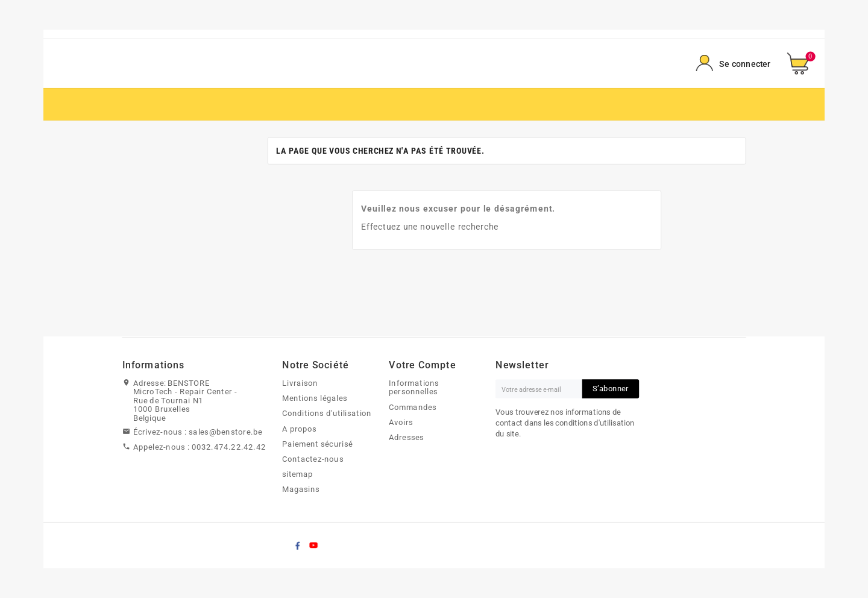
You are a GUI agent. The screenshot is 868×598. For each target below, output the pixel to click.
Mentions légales (315, 398)
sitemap (297, 474)
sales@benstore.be (225, 432)
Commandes (413, 407)
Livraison (300, 383)
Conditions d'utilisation (327, 414)
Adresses (407, 437)
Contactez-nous (313, 459)
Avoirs (401, 422)
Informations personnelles (414, 387)
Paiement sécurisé (317, 444)
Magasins (301, 489)
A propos (300, 429)
